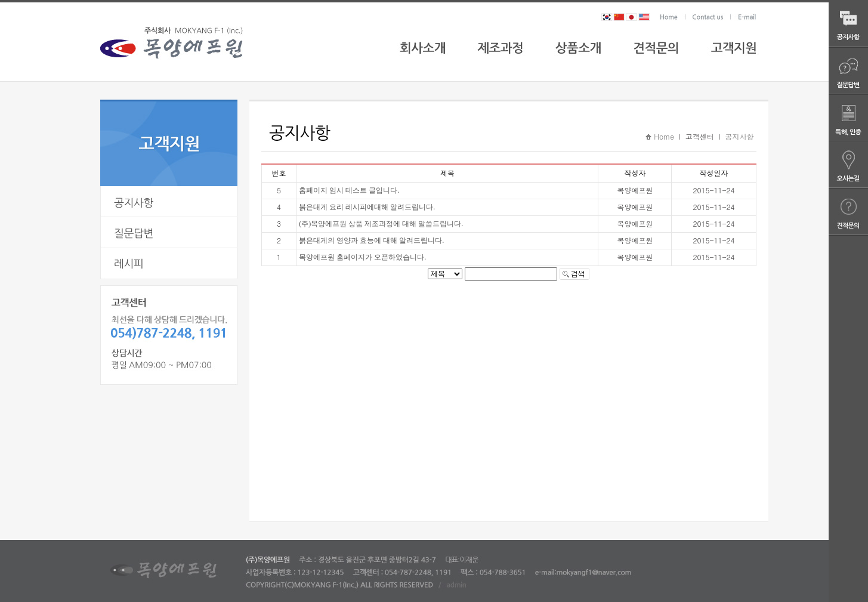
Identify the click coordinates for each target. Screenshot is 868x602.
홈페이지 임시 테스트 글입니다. (349, 190)
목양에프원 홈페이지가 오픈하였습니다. (362, 257)
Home (664, 136)
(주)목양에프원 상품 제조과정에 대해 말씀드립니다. (381, 224)
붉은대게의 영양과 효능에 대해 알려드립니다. (371, 240)
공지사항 (739, 136)
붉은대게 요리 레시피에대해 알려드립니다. (367, 207)
